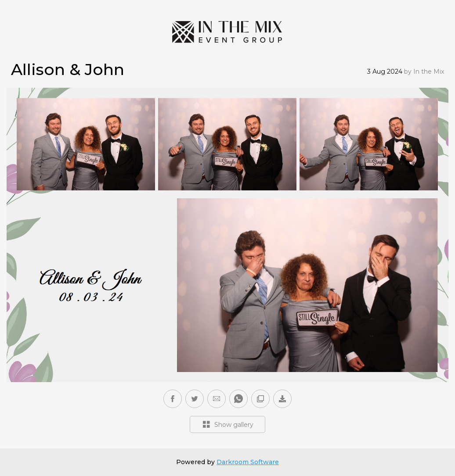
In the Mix (429, 72)
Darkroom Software (248, 462)
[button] (217, 399)
